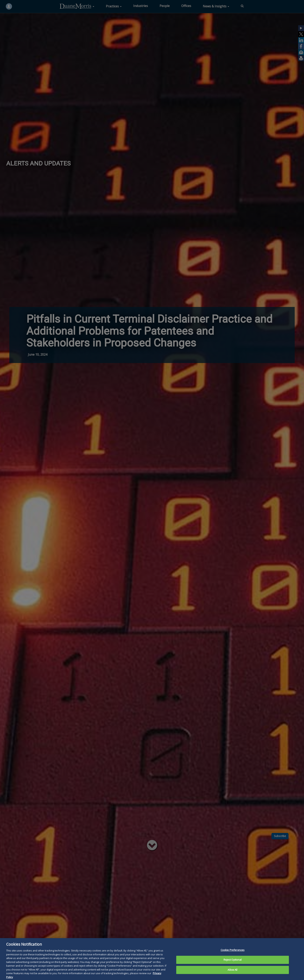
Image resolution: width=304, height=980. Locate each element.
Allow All (232, 974)
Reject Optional (233, 964)
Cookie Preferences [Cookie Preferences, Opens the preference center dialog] (233, 954)
